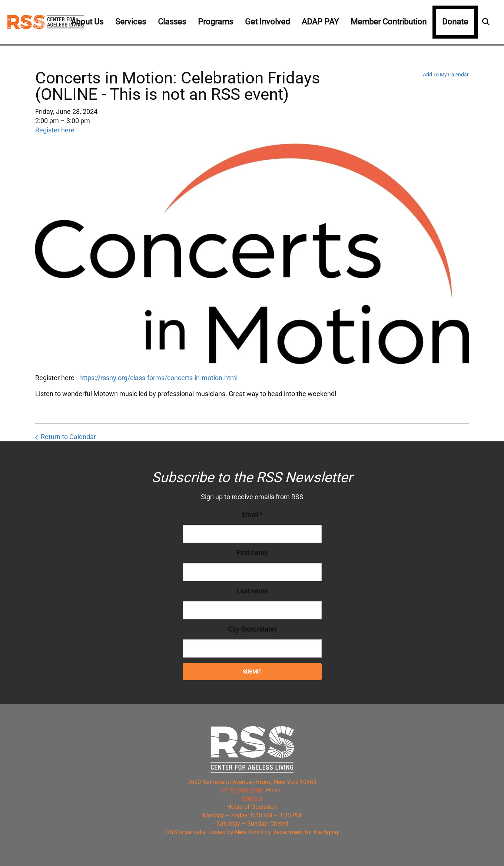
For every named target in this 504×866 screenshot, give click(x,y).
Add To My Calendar (446, 75)
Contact (252, 799)
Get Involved (267, 22)
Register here (55, 130)
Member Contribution (389, 22)
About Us (87, 22)
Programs (215, 22)
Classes (172, 22)
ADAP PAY (320, 22)
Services (131, 22)
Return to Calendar (68, 437)
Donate (455, 22)
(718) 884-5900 (242, 791)
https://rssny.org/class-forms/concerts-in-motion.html (158, 378)
